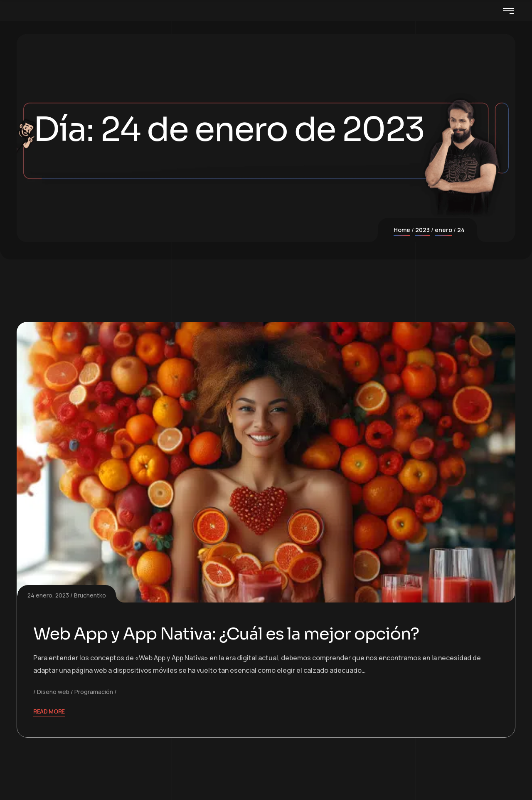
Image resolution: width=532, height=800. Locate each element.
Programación (94, 692)
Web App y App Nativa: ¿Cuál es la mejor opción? (226, 634)
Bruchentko (90, 595)
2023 (422, 230)
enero (443, 230)
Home (402, 230)
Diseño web (53, 692)
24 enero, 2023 (48, 595)
